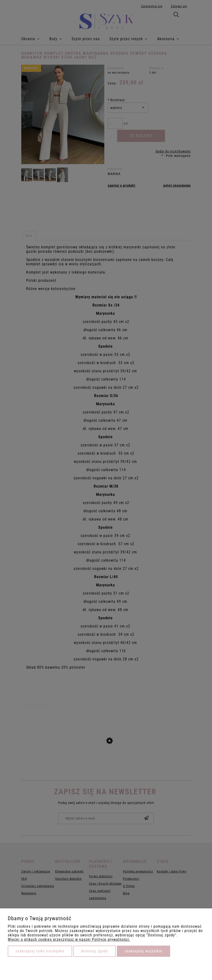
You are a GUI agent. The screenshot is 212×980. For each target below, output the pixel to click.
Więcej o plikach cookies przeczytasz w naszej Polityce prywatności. (69, 939)
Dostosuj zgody (95, 951)
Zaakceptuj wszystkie (144, 951)
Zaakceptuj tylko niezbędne (40, 951)
